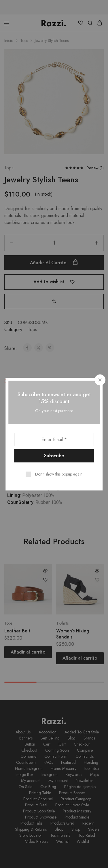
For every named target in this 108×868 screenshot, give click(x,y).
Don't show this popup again (59, 474)
